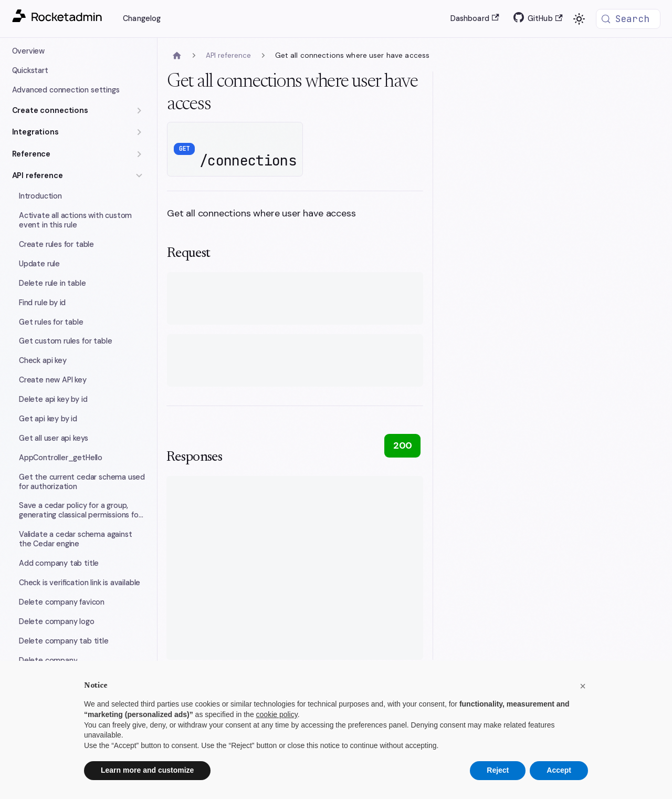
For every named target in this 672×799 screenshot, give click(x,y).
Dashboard (475, 18)
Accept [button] (559, 770)
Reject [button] (498, 770)
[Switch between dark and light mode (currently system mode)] (579, 19)
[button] (78, 111)
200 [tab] (403, 445)
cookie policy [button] (277, 714)
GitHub (545, 18)
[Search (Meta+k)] (628, 19)
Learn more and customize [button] (147, 770)
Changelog (142, 18)
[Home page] (177, 56)
